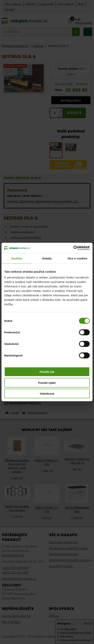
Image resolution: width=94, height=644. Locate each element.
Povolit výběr (47, 383)
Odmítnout (47, 394)
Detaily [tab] (47, 258)
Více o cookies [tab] (77, 258)
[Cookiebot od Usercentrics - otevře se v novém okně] (73, 248)
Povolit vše (47, 372)
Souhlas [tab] (17, 258)
